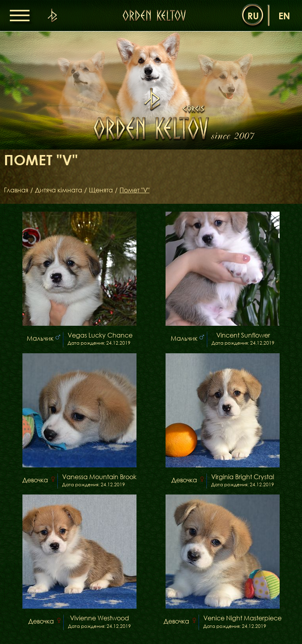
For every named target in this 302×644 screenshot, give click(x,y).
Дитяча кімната (59, 190)
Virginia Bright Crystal (243, 477)
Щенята (101, 190)
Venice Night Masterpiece (242, 618)
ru (253, 16)
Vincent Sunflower (243, 335)
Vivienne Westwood (99, 618)
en (284, 16)
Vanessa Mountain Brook (99, 477)
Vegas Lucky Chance (100, 335)
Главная (16, 190)
